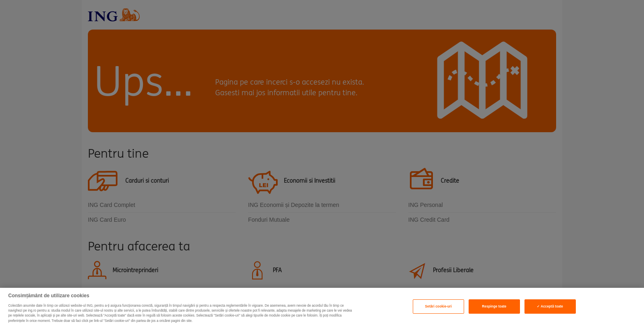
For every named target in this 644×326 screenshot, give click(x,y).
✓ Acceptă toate (550, 306)
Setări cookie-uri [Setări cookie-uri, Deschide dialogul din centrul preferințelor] (438, 306)
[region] (322, 307)
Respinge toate (494, 306)
